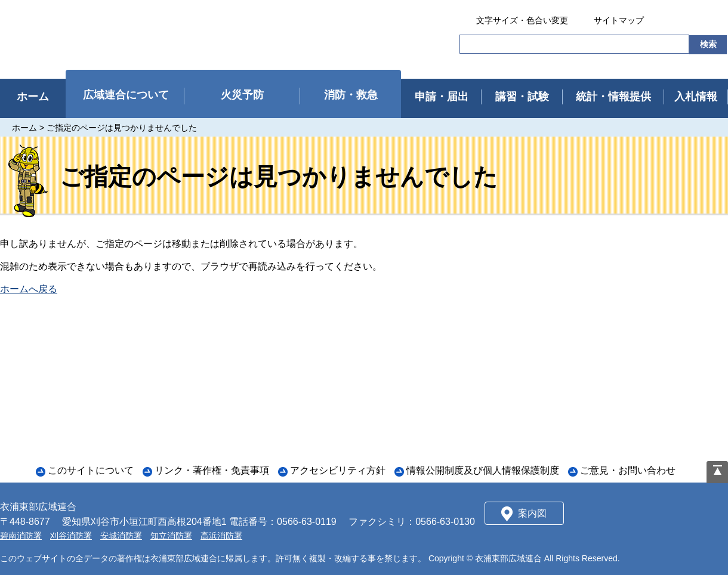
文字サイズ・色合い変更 (522, 20)
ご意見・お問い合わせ (628, 470)
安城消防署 (121, 536)
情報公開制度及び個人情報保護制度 (483, 470)
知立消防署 (171, 536)
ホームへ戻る (29, 289)
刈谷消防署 (71, 536)
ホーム (24, 128)
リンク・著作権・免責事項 (212, 470)
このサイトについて (91, 470)
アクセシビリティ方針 (338, 470)
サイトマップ (619, 20)
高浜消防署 (221, 536)
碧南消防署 (21, 536)
